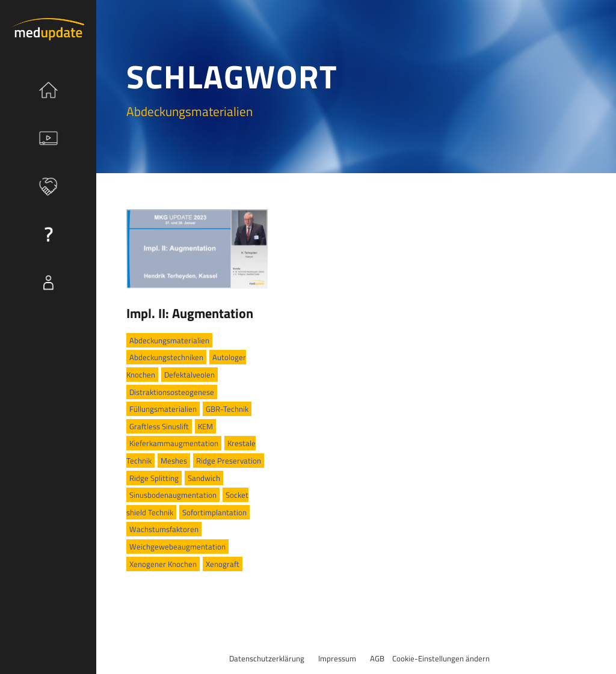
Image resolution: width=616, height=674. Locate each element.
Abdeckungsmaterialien (169, 340)
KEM (205, 426)
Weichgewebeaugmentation (177, 547)
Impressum (337, 658)
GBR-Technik (227, 409)
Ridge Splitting (154, 478)
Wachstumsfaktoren (164, 529)
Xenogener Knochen (163, 564)
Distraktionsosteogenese (172, 392)
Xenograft (223, 564)
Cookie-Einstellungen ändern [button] (441, 658)
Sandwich (204, 478)
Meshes (174, 461)
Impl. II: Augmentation (190, 313)
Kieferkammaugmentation (174, 443)
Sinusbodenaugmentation (173, 495)
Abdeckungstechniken (166, 357)
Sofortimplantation (214, 512)
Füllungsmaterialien (163, 409)
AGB (377, 658)
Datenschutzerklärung (267, 658)
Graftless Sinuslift (159, 426)
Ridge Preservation (229, 461)
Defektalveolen (189, 375)
